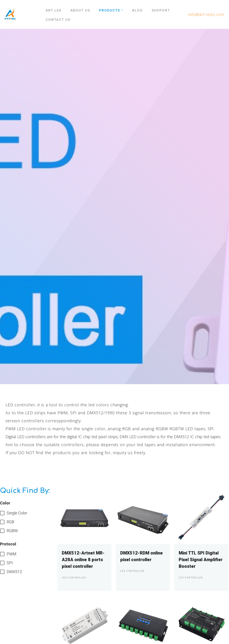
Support (161, 10)
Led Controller (74, 578)
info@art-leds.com (206, 14)
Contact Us (58, 20)
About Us (80, 10)
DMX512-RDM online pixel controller (142, 556)
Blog (138, 10)
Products (111, 10)
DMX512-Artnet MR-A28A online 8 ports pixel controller (83, 560)
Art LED (54, 10)
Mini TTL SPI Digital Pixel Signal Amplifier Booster (201, 560)
